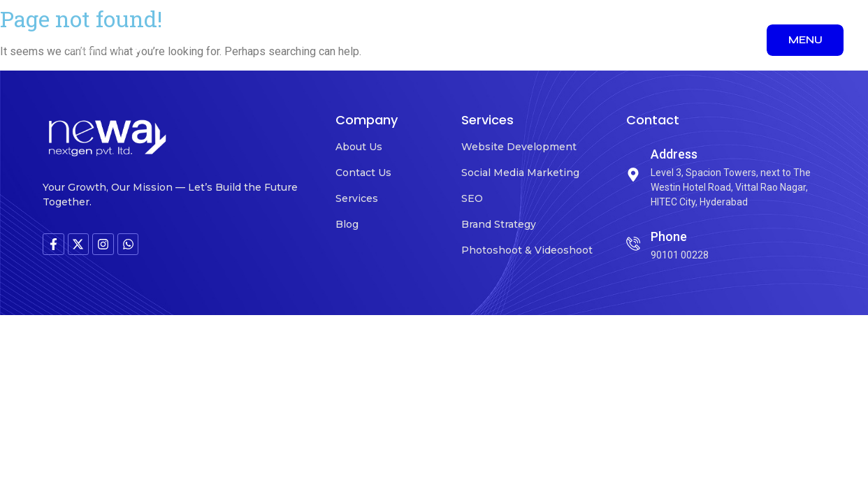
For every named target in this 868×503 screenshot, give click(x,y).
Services (357, 198)
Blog (347, 224)
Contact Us (363, 173)
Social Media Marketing (520, 173)
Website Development (519, 147)
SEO (472, 198)
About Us (359, 147)
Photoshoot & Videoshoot (527, 250)
